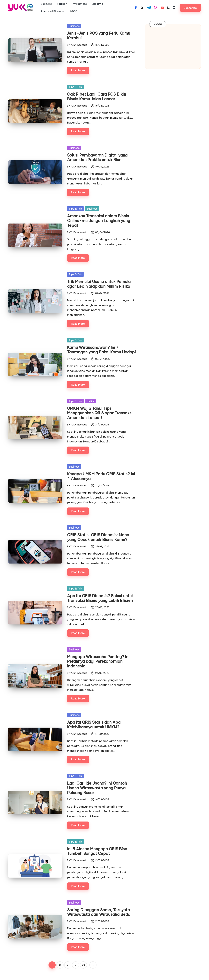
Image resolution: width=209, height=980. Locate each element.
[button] (190, 8)
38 (83, 965)
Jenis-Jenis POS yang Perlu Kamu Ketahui (99, 36)
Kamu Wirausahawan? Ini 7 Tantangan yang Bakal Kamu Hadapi (101, 350)
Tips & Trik (75, 87)
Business (74, 26)
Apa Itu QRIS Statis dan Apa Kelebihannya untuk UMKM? (94, 725)
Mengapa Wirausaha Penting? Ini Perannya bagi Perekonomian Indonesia (98, 661)
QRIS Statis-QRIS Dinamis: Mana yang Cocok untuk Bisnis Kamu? (98, 537)
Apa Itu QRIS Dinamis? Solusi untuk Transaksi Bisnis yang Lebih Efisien (100, 598)
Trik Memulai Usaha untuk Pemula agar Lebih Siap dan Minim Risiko (99, 284)
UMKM (91, 401)
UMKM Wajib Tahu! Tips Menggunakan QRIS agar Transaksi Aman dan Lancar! (100, 413)
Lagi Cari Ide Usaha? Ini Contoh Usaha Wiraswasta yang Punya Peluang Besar (97, 788)
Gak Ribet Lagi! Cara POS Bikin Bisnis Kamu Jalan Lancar (97, 96)
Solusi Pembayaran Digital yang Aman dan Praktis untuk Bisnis (97, 157)
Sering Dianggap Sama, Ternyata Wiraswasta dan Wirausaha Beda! (99, 912)
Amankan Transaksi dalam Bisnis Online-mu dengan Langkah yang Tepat (99, 221)
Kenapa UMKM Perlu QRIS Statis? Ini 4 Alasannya (101, 476)
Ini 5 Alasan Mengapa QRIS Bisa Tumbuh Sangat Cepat (97, 851)
